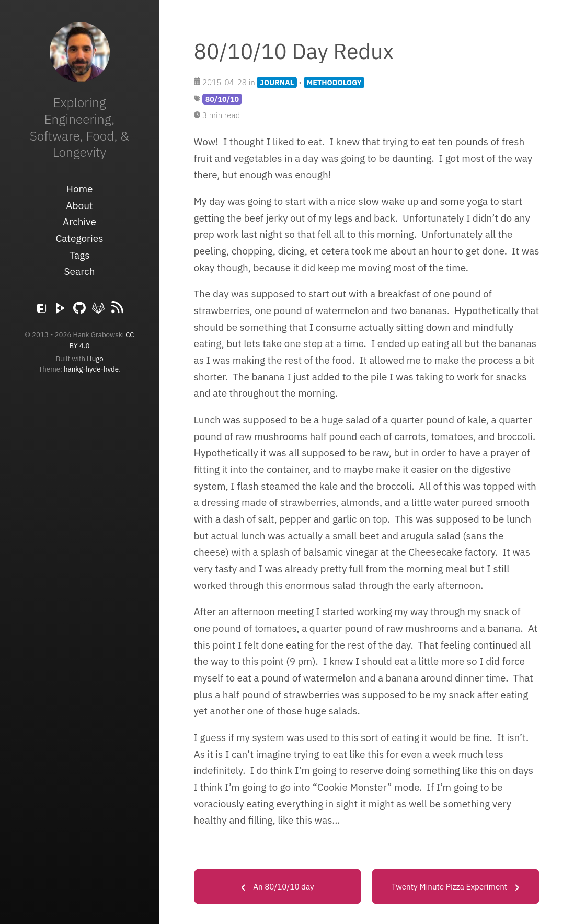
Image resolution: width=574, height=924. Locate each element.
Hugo (95, 359)
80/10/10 (222, 99)
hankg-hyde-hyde (91, 369)
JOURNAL (277, 82)
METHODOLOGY (334, 82)
